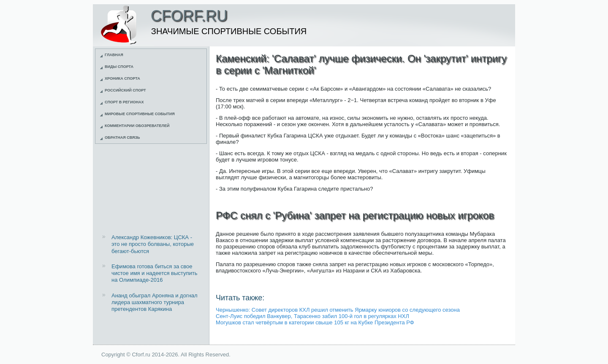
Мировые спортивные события (140, 114)
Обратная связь (122, 138)
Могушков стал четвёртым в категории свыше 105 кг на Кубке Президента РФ (315, 322)
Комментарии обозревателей (137, 126)
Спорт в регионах (124, 102)
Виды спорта (119, 67)
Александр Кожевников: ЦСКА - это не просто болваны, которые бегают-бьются (153, 244)
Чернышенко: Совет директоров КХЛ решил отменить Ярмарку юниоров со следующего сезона (338, 310)
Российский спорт (125, 90)
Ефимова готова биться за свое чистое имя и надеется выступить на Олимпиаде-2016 (155, 273)
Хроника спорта (122, 78)
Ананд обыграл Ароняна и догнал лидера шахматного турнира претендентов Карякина (155, 302)
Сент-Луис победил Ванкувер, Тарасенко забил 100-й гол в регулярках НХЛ (312, 316)
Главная (114, 55)
